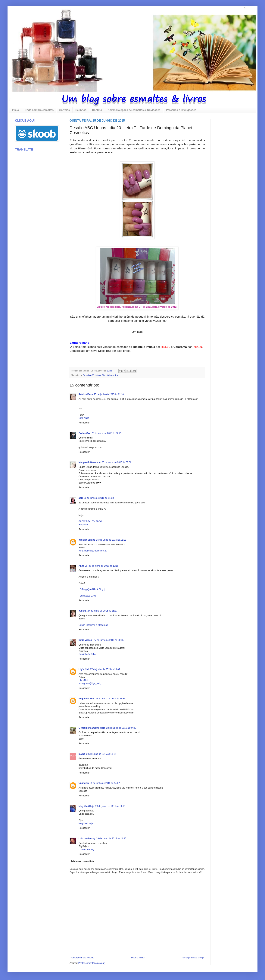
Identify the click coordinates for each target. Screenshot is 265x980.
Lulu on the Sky (86, 850)
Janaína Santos (87, 540)
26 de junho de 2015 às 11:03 (99, 498)
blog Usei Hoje (86, 806)
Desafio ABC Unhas (92, 375)
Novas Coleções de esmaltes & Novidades (134, 110)
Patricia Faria (86, 394)
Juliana (82, 611)
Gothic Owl (84, 433)
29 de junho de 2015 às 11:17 (101, 754)
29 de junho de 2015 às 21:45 (111, 838)
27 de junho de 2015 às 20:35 (109, 640)
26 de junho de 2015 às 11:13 (111, 540)
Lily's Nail (84, 669)
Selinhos (81, 110)
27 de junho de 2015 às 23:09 (105, 669)
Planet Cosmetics (110, 375)
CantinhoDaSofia (87, 654)
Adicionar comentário (82, 861)
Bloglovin (83, 525)
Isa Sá (82, 754)
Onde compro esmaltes (39, 110)
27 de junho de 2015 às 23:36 (110, 699)
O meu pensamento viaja (92, 728)
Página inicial (138, 958)
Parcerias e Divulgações (181, 110)
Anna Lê (83, 566)
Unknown (84, 783)
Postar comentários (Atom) (92, 963)
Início (16, 110)
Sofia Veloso (86, 640)
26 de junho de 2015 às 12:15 (103, 566)
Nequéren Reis (86, 699)
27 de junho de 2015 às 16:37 (102, 611)
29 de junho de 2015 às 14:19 (110, 806)
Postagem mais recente (82, 958)
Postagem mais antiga (193, 958)
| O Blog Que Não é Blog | (92, 589)
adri (81, 498)
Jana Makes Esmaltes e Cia (93, 551)
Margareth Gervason (90, 462)
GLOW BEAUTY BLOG (90, 521)
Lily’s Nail (83, 680)
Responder (84, 423)
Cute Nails (84, 418)
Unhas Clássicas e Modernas (93, 625)
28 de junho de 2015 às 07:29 (121, 728)
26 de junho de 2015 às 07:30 (117, 462)
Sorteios (64, 110)
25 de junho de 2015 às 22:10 (109, 394)
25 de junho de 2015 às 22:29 (106, 433)
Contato (97, 110)
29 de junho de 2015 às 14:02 (105, 783)
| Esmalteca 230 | (87, 596)
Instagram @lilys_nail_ (90, 683)
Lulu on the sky (87, 838)
